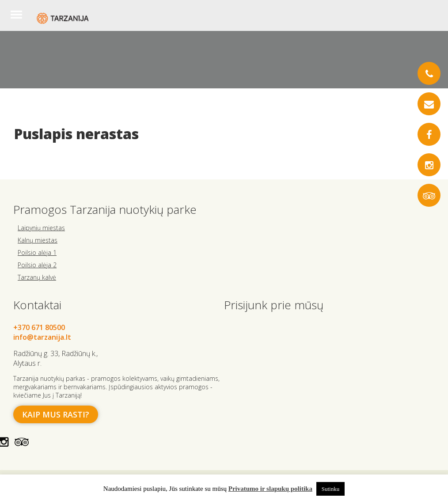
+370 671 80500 (39, 327)
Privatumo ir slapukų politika (270, 489)
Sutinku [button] (330, 489)
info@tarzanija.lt (42, 337)
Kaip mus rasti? (56, 414)
